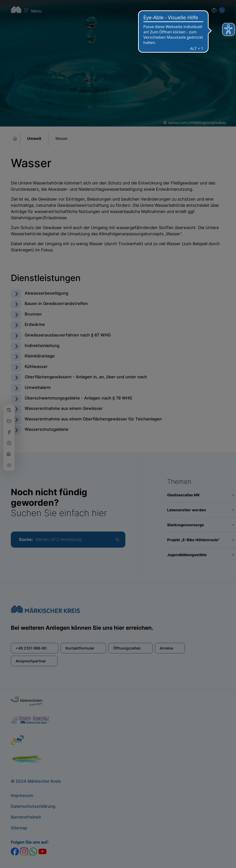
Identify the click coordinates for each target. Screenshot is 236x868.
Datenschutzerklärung (33, 806)
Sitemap (19, 828)
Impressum (22, 795)
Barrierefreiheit (26, 817)
